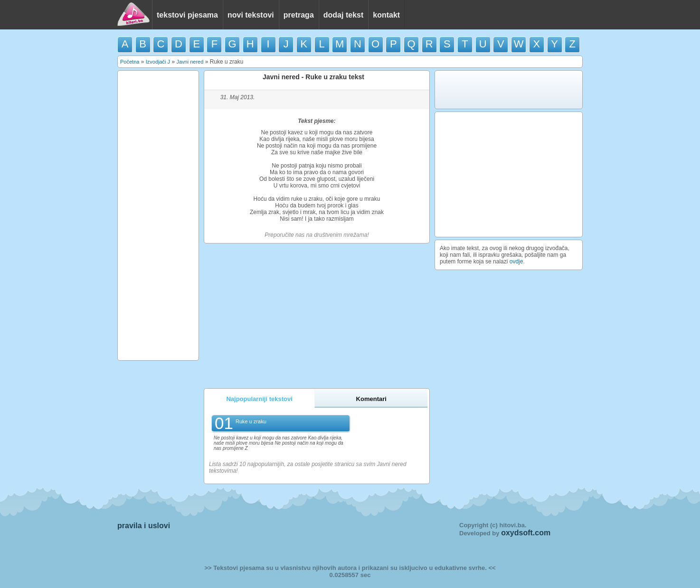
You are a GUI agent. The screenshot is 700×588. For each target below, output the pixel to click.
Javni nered (190, 62)
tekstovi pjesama (187, 15)
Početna (130, 62)
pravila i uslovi (144, 526)
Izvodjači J (158, 62)
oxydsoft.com (526, 533)
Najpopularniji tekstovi (259, 399)
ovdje (516, 261)
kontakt (386, 15)
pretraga (299, 15)
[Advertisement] (158, 215)
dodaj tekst (343, 15)
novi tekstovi (251, 15)
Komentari (371, 399)
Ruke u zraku (251, 421)
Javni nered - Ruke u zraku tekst (313, 77)
